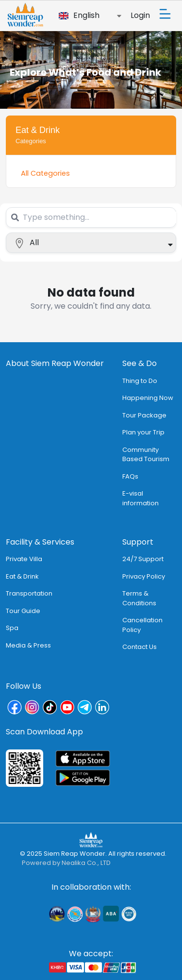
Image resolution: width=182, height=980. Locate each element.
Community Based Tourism (146, 455)
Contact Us (140, 647)
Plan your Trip (143, 432)
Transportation (29, 593)
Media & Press (28, 645)
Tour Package (144, 415)
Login (140, 15)
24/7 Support (143, 559)
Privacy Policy (144, 576)
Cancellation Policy (142, 625)
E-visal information (141, 498)
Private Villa (24, 559)
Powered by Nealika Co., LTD (66, 863)
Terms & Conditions (139, 598)
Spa (12, 628)
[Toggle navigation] (165, 14)
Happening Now (148, 398)
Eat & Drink (22, 576)
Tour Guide (23, 611)
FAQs (130, 476)
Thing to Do (140, 381)
